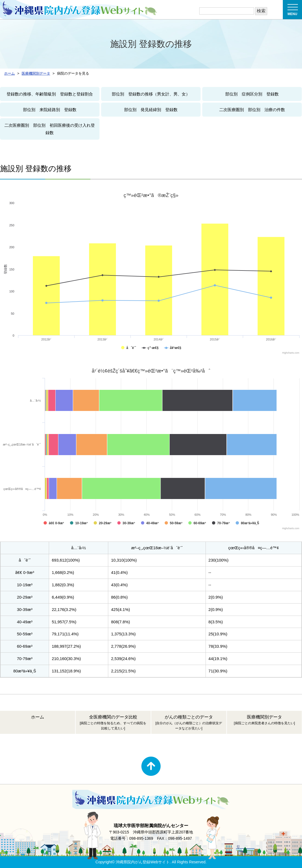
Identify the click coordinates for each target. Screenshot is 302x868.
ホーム (38, 717)
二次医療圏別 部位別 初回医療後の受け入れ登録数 (50, 129)
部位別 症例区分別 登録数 (252, 94)
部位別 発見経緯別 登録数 (151, 110)
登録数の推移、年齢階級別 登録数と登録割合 (50, 94)
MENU (293, 11)
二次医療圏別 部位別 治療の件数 (252, 110)
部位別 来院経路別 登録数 (50, 110)
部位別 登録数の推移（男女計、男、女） (151, 94)
